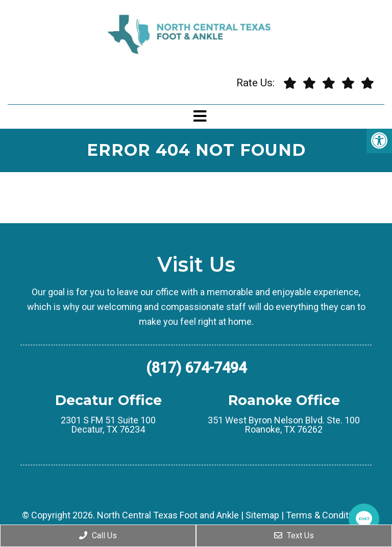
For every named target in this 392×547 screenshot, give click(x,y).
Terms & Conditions (326, 515)
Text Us (294, 536)
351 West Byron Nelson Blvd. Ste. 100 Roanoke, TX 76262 (284, 425)
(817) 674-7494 (196, 368)
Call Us (98, 536)
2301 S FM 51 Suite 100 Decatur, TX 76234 (108, 425)
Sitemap (262, 515)
